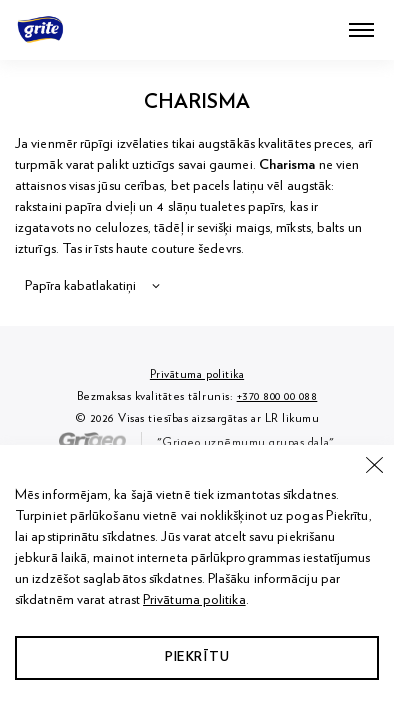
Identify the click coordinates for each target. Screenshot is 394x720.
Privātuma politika (194, 600)
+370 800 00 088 (277, 396)
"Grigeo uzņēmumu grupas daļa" (196, 442)
